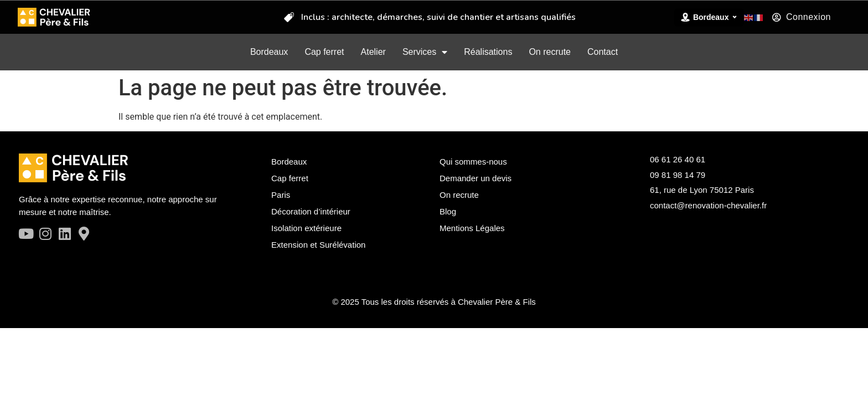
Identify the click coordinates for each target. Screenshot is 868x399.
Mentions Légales (472, 228)
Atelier (373, 52)
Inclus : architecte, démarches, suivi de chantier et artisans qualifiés (438, 17)
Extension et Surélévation (318, 245)
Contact (603, 52)
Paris (281, 195)
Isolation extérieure (306, 228)
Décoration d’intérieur (311, 211)
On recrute (550, 52)
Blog (448, 211)
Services (425, 52)
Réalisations (488, 52)
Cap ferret (324, 52)
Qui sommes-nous (473, 162)
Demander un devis (476, 178)
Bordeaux (269, 52)
